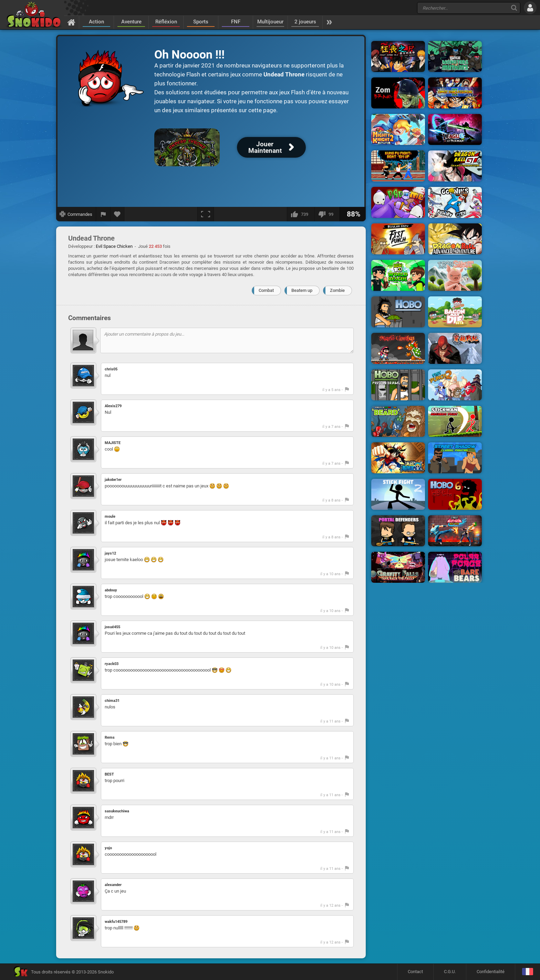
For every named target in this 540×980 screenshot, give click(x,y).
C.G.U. (450, 972)
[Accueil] (71, 22)
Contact (415, 972)
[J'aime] (301, 214)
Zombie (337, 290)
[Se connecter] (530, 8)
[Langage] (527, 972)
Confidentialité (491, 972)
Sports (201, 22)
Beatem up (302, 290)
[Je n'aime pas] (327, 214)
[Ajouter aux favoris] (117, 214)
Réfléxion (166, 22)
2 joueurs (305, 22)
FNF (236, 22)
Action (96, 22)
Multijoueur (270, 22)
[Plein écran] (206, 214)
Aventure (131, 22)
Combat (266, 290)
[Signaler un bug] (103, 214)
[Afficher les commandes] (76, 214)
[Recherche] (514, 8)
